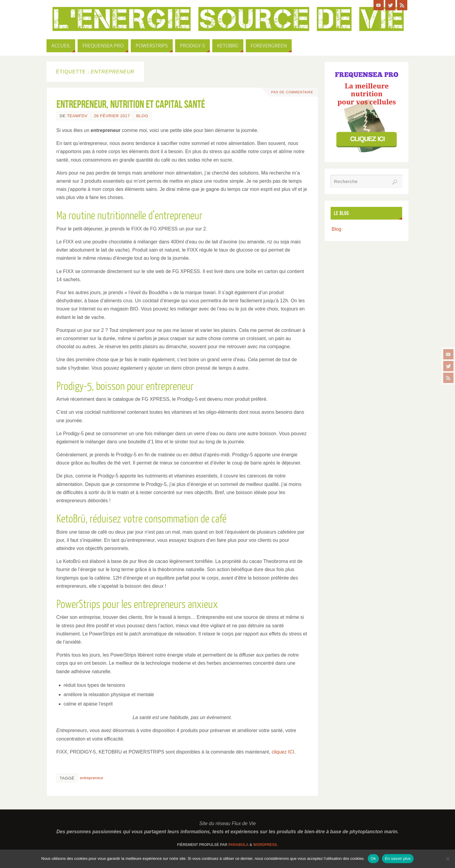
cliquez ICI (283, 752)
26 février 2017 (112, 116)
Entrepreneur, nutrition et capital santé (131, 104)
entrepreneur (91, 778)
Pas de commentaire (291, 92)
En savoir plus (398, 858)
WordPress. (265, 845)
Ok (373, 858)
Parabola (238, 845)
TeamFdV (77, 116)
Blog (142, 116)
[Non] (447, 859)
